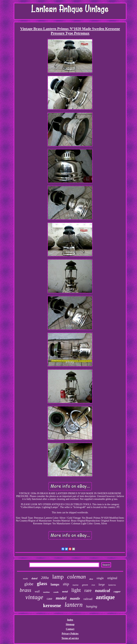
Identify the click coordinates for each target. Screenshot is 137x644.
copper (117, 592)
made (26, 578)
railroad (88, 599)
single (100, 578)
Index (70, 620)
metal (65, 592)
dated (34, 578)
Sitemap (70, 624)
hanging (92, 606)
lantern (74, 605)
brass (25, 590)
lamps (55, 584)
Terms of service (70, 638)
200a (45, 578)
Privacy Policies (70, 634)
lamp (58, 577)
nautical (103, 591)
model (61, 598)
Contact (70, 629)
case (50, 599)
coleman (76, 577)
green (85, 585)
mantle (75, 598)
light (76, 590)
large (102, 585)
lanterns (112, 585)
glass (42, 583)
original (112, 578)
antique (105, 597)
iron (93, 585)
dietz (91, 579)
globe (29, 584)
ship (66, 584)
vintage (34, 597)
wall (37, 591)
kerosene (52, 606)
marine (75, 585)
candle (56, 592)
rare (88, 590)
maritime (47, 592)
